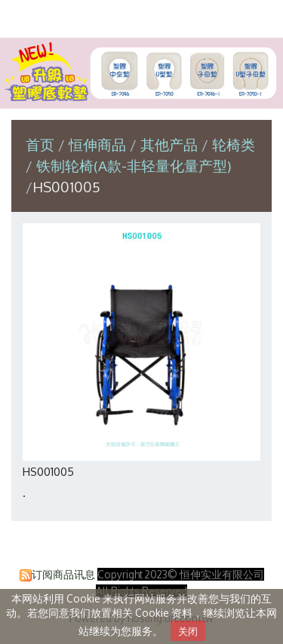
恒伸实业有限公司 (142, 18)
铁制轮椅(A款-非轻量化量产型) (134, 166)
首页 (40, 144)
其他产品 (169, 144)
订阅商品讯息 (63, 574)
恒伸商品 (99, 144)
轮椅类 (234, 144)
